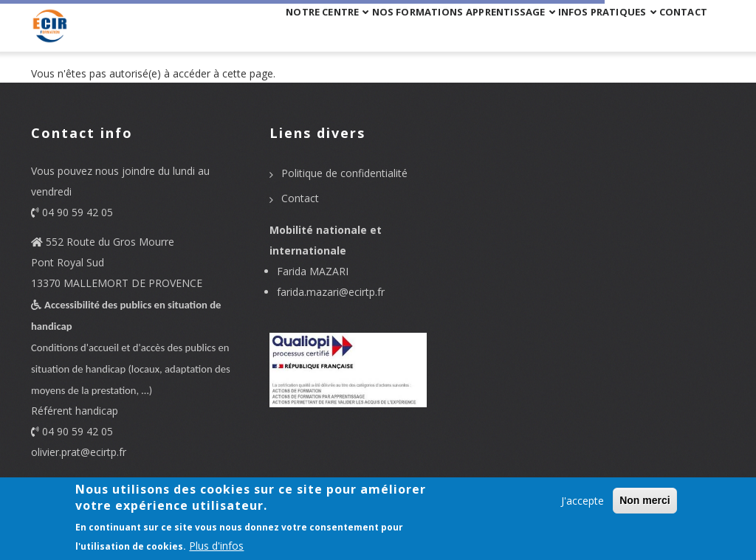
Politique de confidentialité (344, 173)
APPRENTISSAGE (456, 32)
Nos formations (339, 32)
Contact (674, 32)
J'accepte (583, 501)
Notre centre (226, 32)
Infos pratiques (576, 32)
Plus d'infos (216, 546)
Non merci (645, 500)
